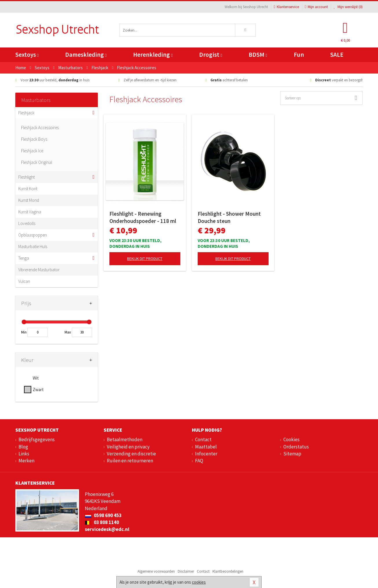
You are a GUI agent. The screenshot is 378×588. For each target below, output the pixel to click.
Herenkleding (153, 55)
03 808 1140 (102, 522)
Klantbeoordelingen (228, 571)
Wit (36, 378)
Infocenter (206, 454)
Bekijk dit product (145, 259)
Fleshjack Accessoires (40, 128)
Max (68, 332)
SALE (337, 55)
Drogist (211, 55)
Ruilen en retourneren (130, 461)
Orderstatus (296, 447)
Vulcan (24, 281)
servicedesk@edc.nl (107, 529)
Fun (299, 55)
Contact (203, 439)
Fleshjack (26, 113)
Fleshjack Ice (32, 151)
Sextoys (27, 55)
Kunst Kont (28, 189)
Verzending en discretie (131, 454)
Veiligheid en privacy (128, 447)
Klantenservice (286, 7)
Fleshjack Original (37, 162)
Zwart (38, 390)
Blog (23, 447)
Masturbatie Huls (33, 247)
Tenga (24, 258)
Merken (26, 461)
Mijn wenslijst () (348, 7)
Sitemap (292, 454)
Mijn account (316, 7)
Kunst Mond (29, 200)
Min (24, 332)
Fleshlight (26, 177)
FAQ (199, 461)
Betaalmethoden (125, 439)
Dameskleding (86, 55)
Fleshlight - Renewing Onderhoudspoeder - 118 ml (143, 217)
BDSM (258, 55)
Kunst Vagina (30, 212)
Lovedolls (27, 223)
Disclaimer (186, 571)
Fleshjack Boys (34, 139)
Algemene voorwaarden (156, 571)
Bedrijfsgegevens (37, 439)
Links (24, 454)
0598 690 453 (103, 515)
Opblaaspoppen (33, 235)
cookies (199, 582)
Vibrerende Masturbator (39, 270)
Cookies (291, 439)
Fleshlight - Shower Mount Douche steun (229, 217)
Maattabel (206, 447)
